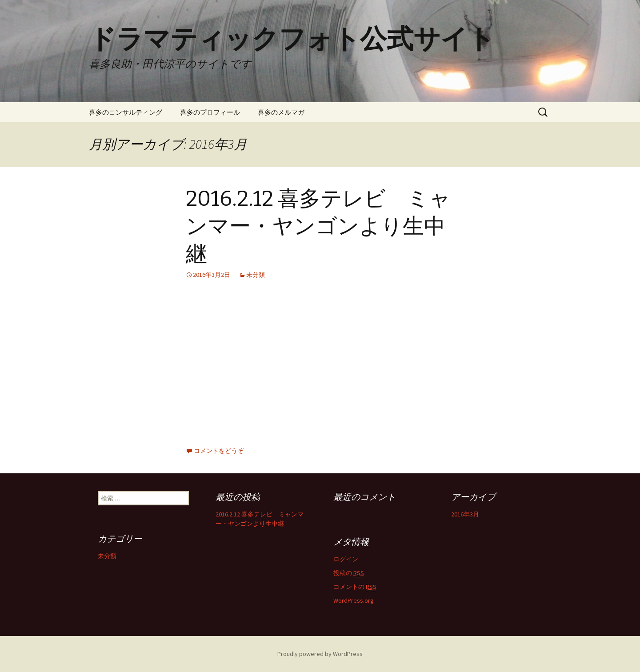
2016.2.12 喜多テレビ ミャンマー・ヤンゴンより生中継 (318, 226)
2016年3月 (465, 514)
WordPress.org (354, 600)
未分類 (256, 275)
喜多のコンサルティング (126, 112)
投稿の (349, 573)
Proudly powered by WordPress (320, 654)
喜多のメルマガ (281, 112)
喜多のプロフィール (210, 112)
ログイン (346, 559)
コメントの (355, 587)
